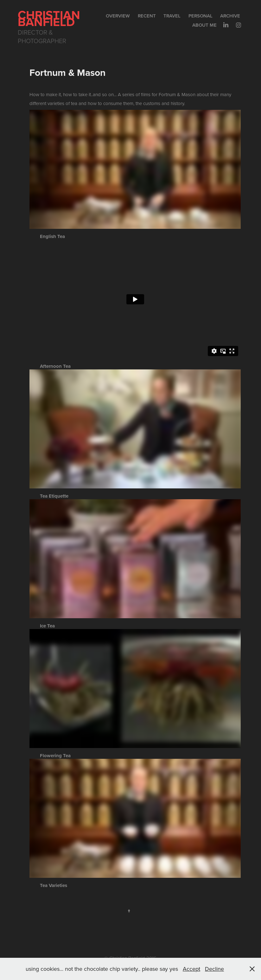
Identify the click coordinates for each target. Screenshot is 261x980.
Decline (214, 969)
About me (204, 25)
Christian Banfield (51, 18)
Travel (172, 16)
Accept (191, 969)
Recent (147, 16)
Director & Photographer (42, 36)
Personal (201, 16)
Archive (230, 16)
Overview (118, 16)
